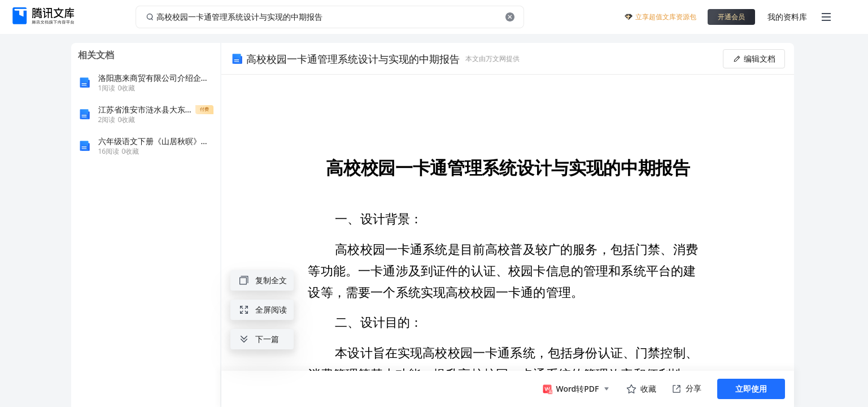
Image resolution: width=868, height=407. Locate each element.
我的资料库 (787, 17)
